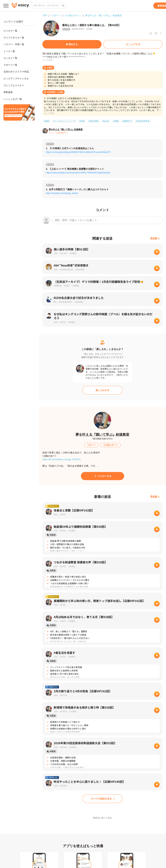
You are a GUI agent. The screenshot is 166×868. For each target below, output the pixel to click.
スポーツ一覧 (10, 65)
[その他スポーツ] (110, 445)
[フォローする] (103, 476)
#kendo (106, 121)
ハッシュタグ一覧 (13, 99)
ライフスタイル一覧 (14, 38)
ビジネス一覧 (10, 31)
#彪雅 (116, 121)
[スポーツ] (91, 445)
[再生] (157, 252)
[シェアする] (133, 44)
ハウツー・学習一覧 (14, 44)
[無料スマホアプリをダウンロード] (19, 112)
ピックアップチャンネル (16, 79)
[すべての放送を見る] (103, 799)
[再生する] (72, 44)
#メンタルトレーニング (64, 121)
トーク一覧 (9, 51)
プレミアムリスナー (14, 85)
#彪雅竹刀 (127, 121)
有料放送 (8, 92)
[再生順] (155, 238)
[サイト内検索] (63, 6)
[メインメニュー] (6, 6)
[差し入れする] (103, 390)
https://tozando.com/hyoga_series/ (62, 193)
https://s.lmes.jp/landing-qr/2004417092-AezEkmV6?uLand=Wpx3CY (78, 152)
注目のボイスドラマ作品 (16, 72)
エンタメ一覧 (10, 58)
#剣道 (82, 121)
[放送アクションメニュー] (161, 33)
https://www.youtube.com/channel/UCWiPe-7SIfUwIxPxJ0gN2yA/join (78, 173)
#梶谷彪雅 (94, 121)
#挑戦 (47, 121)
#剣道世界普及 (143, 121)
